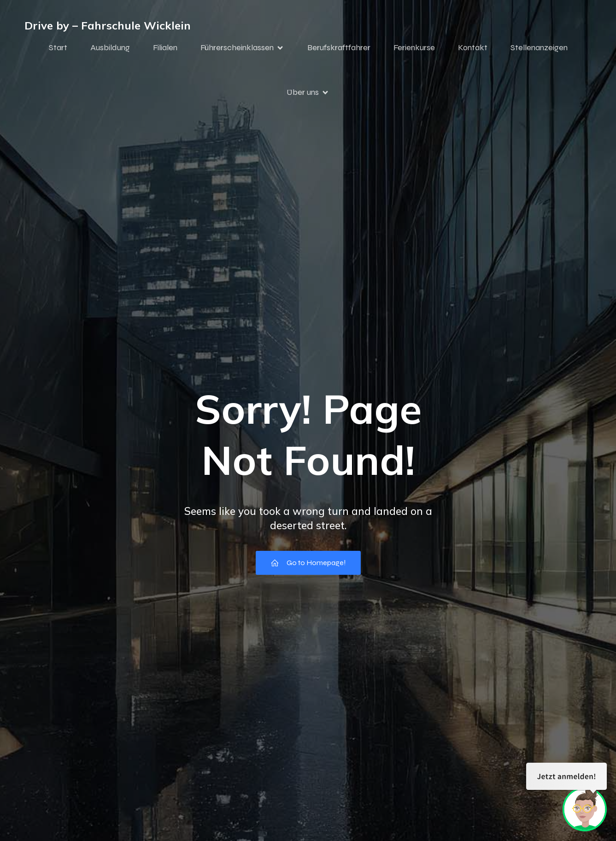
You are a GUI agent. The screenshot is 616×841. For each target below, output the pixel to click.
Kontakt (473, 47)
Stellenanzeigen (539, 47)
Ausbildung (110, 47)
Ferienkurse (414, 47)
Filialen (165, 47)
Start (58, 47)
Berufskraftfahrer (339, 47)
